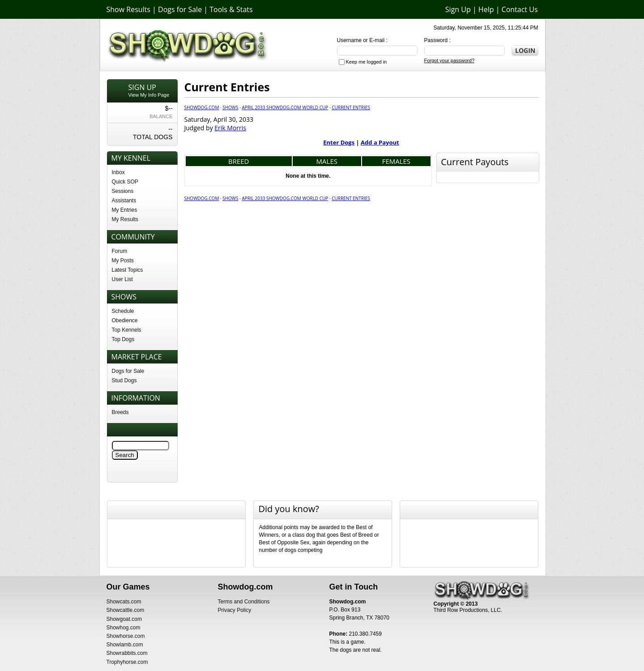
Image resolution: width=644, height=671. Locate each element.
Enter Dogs (339, 142)
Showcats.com (124, 602)
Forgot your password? (450, 60)
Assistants (124, 201)
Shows (230, 107)
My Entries (125, 210)
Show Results (128, 9)
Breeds (120, 412)
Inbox (118, 172)
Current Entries (351, 107)
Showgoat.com (124, 619)
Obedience (125, 321)
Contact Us (520, 9)
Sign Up (458, 9)
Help (486, 9)
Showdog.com (202, 107)
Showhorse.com (126, 636)
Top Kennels (127, 330)
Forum (120, 251)
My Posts (123, 261)
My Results (125, 219)
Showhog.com (124, 628)
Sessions (123, 191)
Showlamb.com (125, 645)
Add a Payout (380, 142)
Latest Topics (128, 270)
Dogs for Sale (180, 9)
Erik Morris (230, 128)
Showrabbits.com (127, 653)
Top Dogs (123, 339)
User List (122, 279)
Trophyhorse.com (127, 662)
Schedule (123, 311)
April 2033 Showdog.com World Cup (285, 107)
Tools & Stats (231, 9)
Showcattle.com (126, 610)
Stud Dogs (124, 380)
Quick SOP (125, 182)
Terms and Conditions (244, 602)
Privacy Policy (235, 610)
